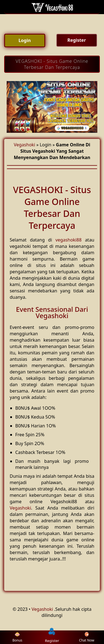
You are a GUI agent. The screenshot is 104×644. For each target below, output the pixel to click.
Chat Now (87, 637)
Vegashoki (25, 145)
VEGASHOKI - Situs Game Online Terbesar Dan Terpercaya (52, 64)
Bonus (17, 637)
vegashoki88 (69, 240)
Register (52, 637)
